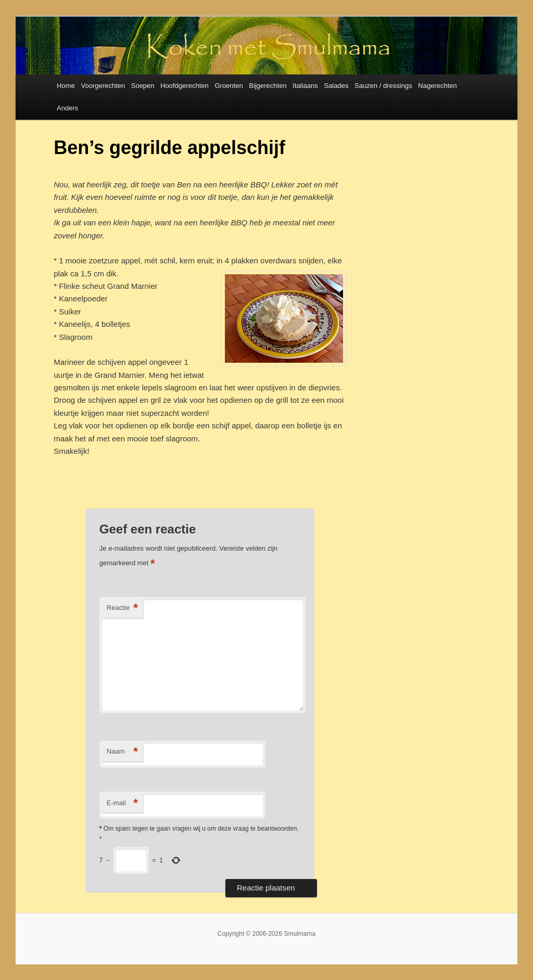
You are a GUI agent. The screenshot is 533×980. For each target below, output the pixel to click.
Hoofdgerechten (185, 86)
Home (66, 86)
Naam (122, 752)
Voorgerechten (103, 86)
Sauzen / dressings (383, 86)
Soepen (143, 86)
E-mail (122, 803)
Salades (336, 86)
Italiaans (305, 86)
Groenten (229, 86)
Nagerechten (437, 86)
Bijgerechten (268, 86)
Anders (67, 108)
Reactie (122, 608)
